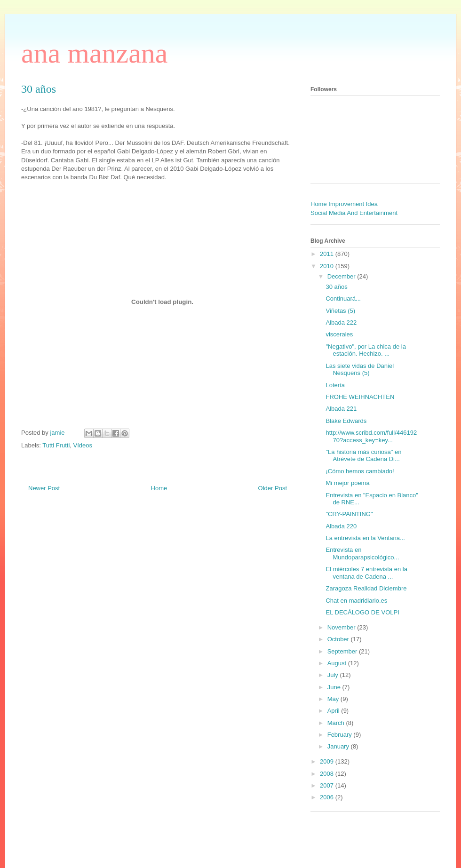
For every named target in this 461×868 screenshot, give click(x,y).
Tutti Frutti (56, 445)
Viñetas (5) (340, 311)
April (334, 711)
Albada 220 (341, 526)
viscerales (339, 334)
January (339, 746)
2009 (328, 761)
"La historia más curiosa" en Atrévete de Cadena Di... (363, 456)
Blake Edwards (346, 421)
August (338, 663)
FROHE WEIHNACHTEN (360, 397)
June (335, 687)
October (339, 639)
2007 (328, 785)
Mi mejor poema (347, 483)
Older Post (273, 488)
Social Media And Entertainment (354, 213)
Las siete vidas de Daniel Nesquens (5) (360, 370)
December (342, 276)
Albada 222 (341, 323)
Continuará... (343, 299)
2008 (328, 774)
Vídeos (83, 445)
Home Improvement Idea (344, 204)
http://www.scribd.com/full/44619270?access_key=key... (371, 436)
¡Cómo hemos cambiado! (360, 471)
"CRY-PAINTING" (349, 514)
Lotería (335, 385)
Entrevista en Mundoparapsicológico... (362, 553)
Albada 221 (341, 409)
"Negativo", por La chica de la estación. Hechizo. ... (366, 350)
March (337, 723)
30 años (336, 287)
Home (159, 488)
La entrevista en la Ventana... (365, 538)
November (342, 627)
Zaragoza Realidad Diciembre (366, 588)
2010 (328, 266)
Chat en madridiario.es (356, 601)
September (343, 651)
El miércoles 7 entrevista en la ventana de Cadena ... (366, 573)
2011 (328, 254)
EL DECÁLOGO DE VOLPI (362, 612)
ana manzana (94, 53)
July (334, 675)
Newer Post (44, 488)
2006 (328, 797)
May (334, 699)
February (341, 735)
